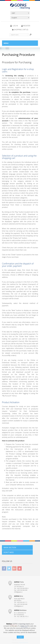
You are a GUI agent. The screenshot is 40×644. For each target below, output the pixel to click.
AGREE (20, 637)
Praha (19, 582)
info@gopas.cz (18, 592)
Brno (19, 596)
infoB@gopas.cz (19, 606)
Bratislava (20, 610)
